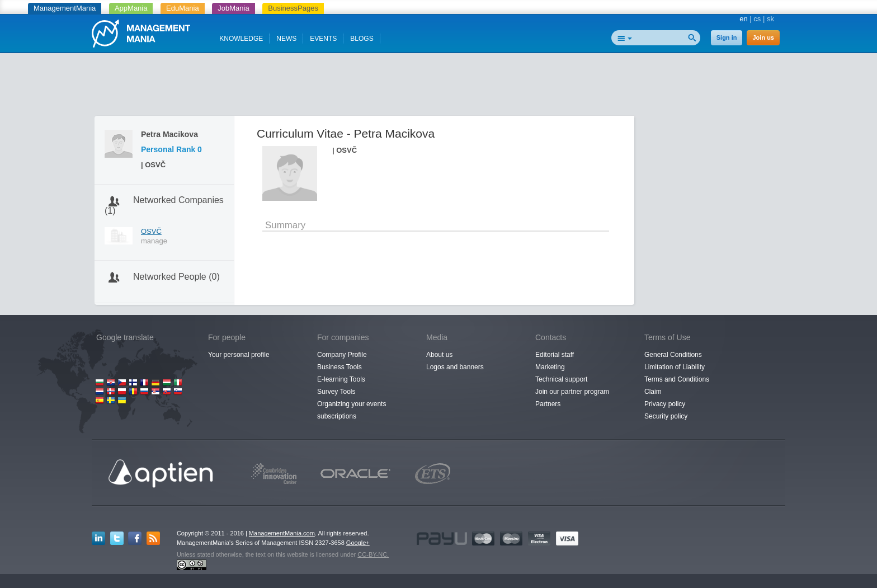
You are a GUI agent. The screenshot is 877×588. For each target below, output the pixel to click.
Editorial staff (555, 355)
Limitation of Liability (675, 367)
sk (770, 19)
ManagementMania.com (282, 533)
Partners (548, 404)
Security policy (666, 416)
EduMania (183, 8)
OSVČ (151, 231)
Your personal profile (239, 355)
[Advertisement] (438, 87)
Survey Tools (336, 392)
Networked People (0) (176, 277)
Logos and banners (455, 367)
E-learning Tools (341, 379)
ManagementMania (65, 8)
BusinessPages (293, 8)
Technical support (561, 379)
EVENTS (323, 39)
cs (757, 19)
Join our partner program (572, 392)
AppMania (131, 8)
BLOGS (362, 39)
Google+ (358, 543)
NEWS (286, 39)
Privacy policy (665, 404)
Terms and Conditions (677, 379)
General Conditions (673, 355)
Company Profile (342, 355)
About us (439, 355)
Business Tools (340, 367)
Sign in (727, 37)
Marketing (550, 367)
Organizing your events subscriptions (352, 410)
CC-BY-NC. (373, 554)
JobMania (233, 8)
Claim (653, 392)
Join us (763, 37)
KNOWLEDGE (241, 39)
